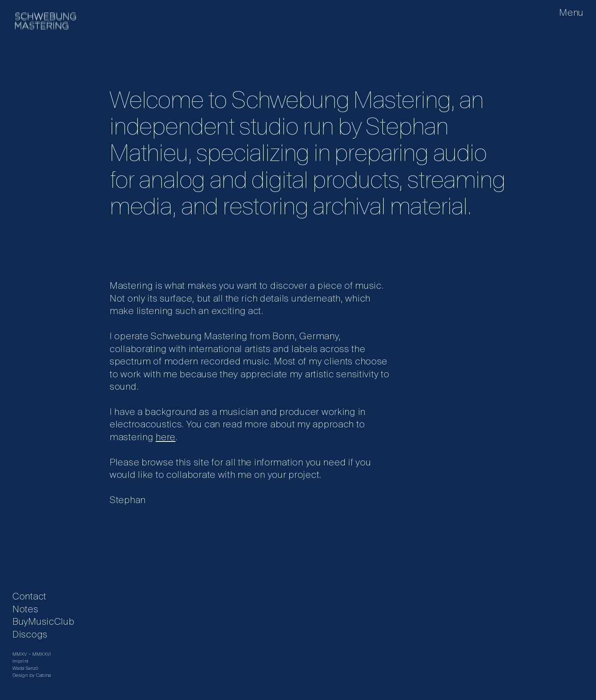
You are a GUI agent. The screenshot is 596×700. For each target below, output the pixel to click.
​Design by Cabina (32, 676)
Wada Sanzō (25, 669)
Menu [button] (571, 13)
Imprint (20, 662)
